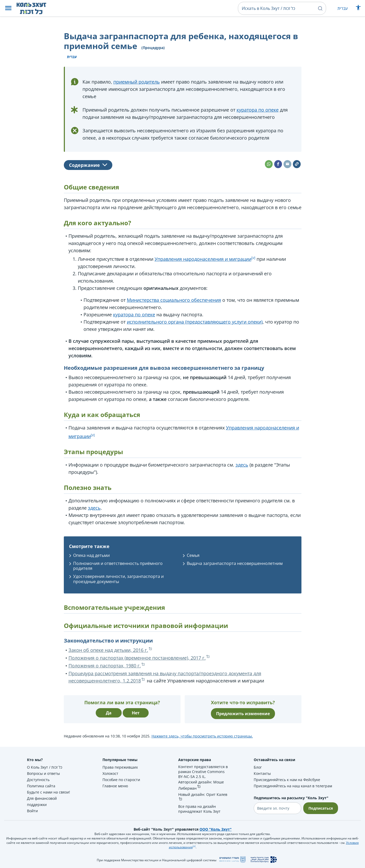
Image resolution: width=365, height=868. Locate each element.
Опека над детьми (91, 555)
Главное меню (115, 786)
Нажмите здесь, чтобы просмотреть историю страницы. (202, 736)
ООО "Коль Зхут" (216, 829)
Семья (193, 555)
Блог (258, 767)
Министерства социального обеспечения (174, 300)
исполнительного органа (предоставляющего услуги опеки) (195, 322)
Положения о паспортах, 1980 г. (105, 666)
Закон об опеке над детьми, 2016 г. (108, 650)
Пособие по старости (121, 780)
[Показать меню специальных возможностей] (358, 9)
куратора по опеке (258, 110)
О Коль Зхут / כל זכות (45, 767)
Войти (32, 811)
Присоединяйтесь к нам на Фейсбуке (287, 780)
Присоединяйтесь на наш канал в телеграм (293, 786)
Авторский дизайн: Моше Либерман (201, 785)
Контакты (262, 773)
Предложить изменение (243, 714)
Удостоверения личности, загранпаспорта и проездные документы (118, 579)
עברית (343, 8)
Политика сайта (41, 786)
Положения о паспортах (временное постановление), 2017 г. (137, 658)
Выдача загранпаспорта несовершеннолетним (235, 563)
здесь (242, 465)
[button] (8, 8)
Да (109, 713)
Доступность (38, 780)
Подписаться (321, 808)
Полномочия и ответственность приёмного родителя (118, 566)
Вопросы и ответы (43, 773)
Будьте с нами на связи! (49, 792)
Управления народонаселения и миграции (203, 259)
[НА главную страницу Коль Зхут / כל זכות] (35, 8)
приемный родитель (137, 82)
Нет (136, 713)
